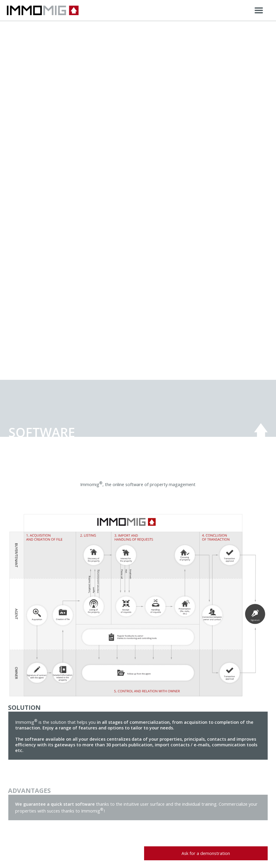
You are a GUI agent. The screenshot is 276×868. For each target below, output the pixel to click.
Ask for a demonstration (206, 853)
